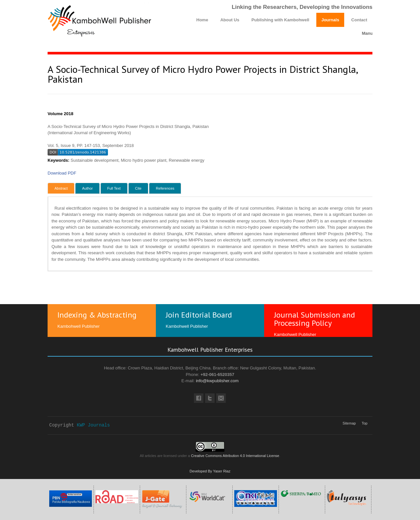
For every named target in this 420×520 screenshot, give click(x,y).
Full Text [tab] (114, 188)
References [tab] (165, 188)
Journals (330, 20)
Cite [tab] (138, 188)
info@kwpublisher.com (217, 381)
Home (202, 20)
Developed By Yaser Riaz (210, 471)
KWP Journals (93, 425)
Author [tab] (87, 188)
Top (365, 423)
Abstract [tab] (61, 188)
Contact (359, 20)
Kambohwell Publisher (79, 326)
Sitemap (349, 423)
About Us (230, 20)
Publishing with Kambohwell (280, 20)
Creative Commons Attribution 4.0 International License (235, 456)
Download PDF (62, 173)
